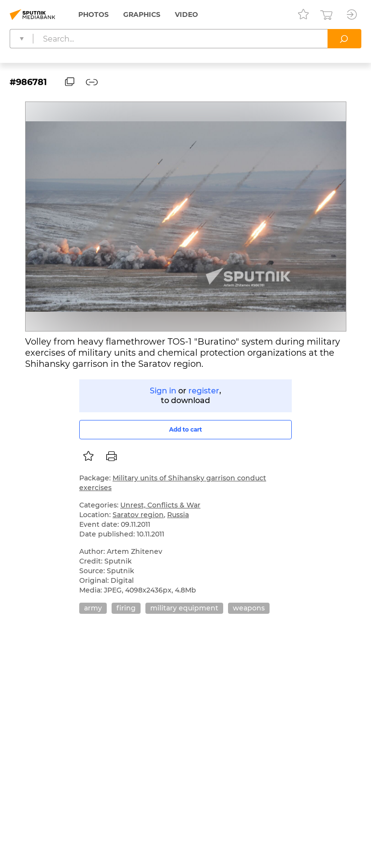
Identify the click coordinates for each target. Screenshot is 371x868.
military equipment (184, 608)
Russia (178, 515)
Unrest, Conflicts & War (160, 505)
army (93, 608)
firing (126, 608)
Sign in (163, 391)
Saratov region (138, 515)
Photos (93, 14)
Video (186, 14)
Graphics (142, 14)
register (204, 391)
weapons (249, 608)
